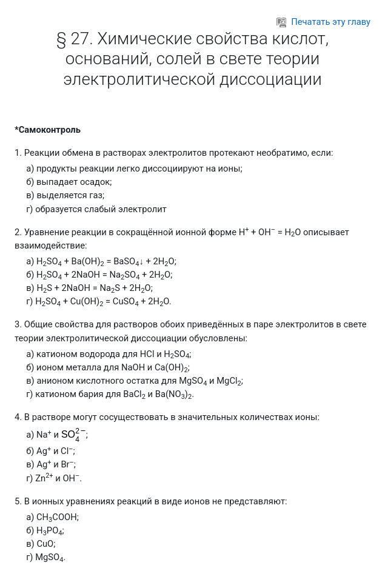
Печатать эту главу (323, 22)
